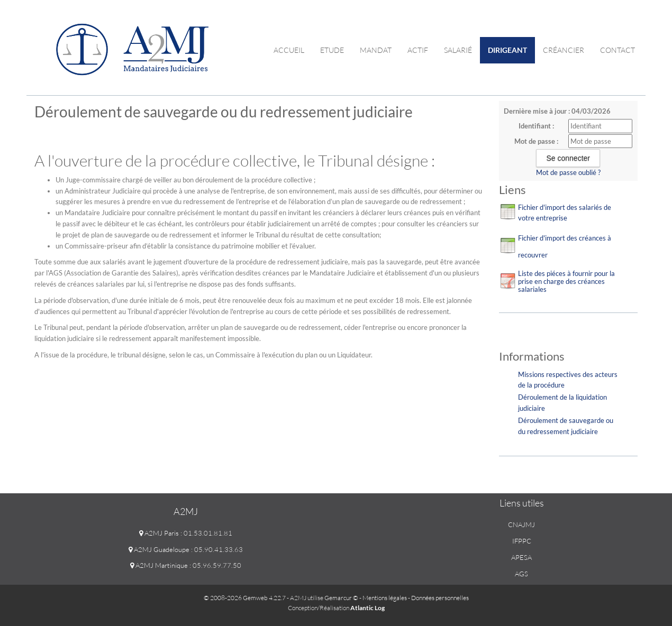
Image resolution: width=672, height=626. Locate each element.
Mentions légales (385, 598)
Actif (418, 50)
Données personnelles (440, 598)
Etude (332, 50)
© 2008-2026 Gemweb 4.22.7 (245, 598)
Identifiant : (536, 126)
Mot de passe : (536, 141)
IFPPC (522, 541)
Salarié (458, 50)
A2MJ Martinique (159, 565)
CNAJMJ (521, 524)
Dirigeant (507, 50)
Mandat (376, 50)
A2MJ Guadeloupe (159, 549)
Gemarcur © (341, 598)
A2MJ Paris (159, 533)
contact (617, 50)
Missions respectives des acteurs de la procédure (568, 380)
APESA (521, 557)
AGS (521, 574)
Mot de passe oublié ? (568, 172)
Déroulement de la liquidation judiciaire (562, 403)
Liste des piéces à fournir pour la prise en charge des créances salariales (566, 281)
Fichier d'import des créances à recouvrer (565, 246)
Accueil (289, 50)
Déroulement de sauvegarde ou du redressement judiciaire (566, 426)
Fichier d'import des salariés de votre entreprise (565, 213)
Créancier (564, 50)
